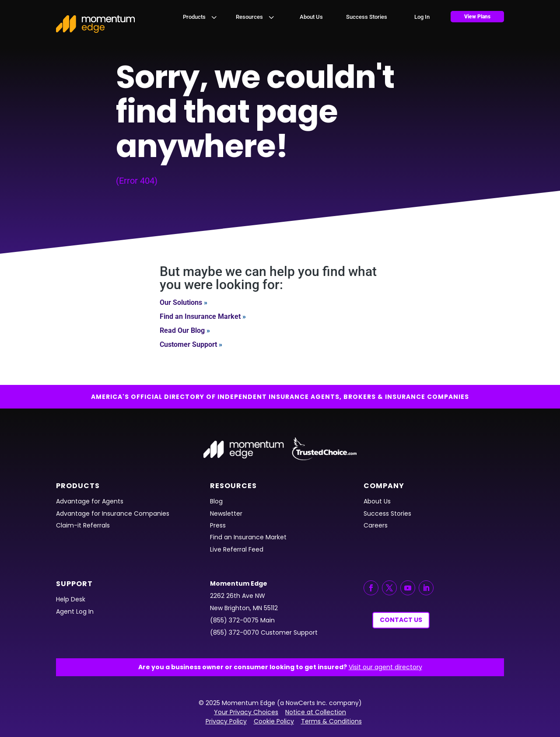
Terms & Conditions (331, 721)
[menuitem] (201, 17)
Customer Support (188, 344)
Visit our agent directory (385, 667)
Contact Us (401, 620)
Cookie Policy (274, 721)
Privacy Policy (226, 721)
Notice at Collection (316, 712)
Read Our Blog (182, 330)
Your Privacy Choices (246, 712)
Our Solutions (181, 302)
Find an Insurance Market (200, 316)
